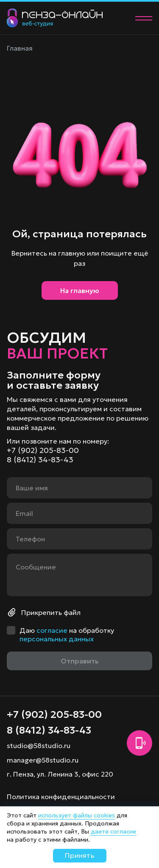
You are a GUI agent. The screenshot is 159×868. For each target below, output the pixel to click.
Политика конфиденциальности (61, 797)
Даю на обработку (67, 635)
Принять (79, 855)
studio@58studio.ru (39, 746)
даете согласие (113, 831)
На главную (80, 290)
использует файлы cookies (77, 815)
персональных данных (57, 639)
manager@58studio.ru (43, 760)
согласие (52, 630)
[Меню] (144, 18)
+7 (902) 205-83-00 (43, 450)
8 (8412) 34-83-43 (40, 460)
